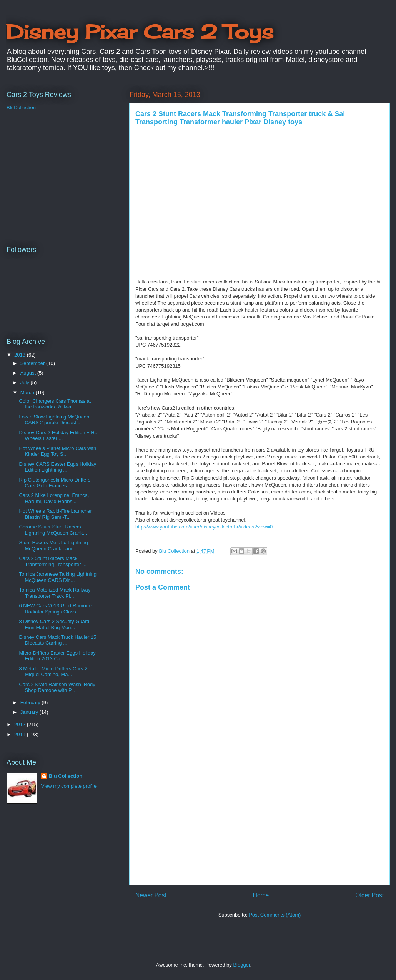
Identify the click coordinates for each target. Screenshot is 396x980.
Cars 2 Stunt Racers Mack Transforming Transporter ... (53, 561)
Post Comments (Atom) (275, 915)
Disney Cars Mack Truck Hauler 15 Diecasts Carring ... (57, 640)
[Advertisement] (260, 825)
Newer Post (151, 895)
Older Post (369, 895)
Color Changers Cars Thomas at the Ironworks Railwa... (55, 404)
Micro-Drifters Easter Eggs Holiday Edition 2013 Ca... (57, 656)
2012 (21, 724)
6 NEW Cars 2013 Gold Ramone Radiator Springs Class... (55, 609)
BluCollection (21, 107)
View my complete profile (69, 786)
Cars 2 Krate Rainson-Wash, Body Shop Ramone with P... (57, 687)
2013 (21, 355)
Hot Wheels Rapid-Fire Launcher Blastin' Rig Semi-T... (55, 514)
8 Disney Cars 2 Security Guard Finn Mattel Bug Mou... (54, 624)
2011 (21, 734)
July (26, 382)
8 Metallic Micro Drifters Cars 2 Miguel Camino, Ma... (53, 672)
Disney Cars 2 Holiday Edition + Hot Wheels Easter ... (59, 436)
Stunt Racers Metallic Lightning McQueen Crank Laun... (53, 546)
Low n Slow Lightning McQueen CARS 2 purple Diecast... (54, 420)
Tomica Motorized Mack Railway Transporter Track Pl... (55, 593)
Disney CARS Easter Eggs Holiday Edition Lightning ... (57, 467)
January (30, 712)
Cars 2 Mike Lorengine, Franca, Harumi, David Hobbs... (54, 498)
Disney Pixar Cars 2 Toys (140, 32)
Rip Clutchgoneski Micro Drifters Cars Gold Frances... (55, 483)
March (28, 392)
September (33, 363)
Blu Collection (66, 776)
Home (261, 895)
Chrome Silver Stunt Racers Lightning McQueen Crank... (53, 530)
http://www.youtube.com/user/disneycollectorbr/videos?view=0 (204, 527)
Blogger (241, 965)
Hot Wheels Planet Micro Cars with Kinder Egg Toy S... (57, 451)
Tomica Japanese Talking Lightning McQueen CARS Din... (57, 577)
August (29, 373)
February (31, 702)
